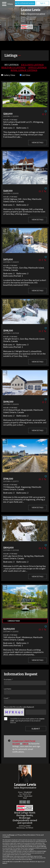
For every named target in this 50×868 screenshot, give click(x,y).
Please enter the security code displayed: (19, 707)
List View (25, 75)
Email (23, 21)
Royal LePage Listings (24, 70)
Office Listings (37, 68)
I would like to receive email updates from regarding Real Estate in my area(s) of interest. (27, 721)
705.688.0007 (31, 19)
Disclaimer (32, 835)
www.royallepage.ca (9, 835)
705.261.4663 (31, 17)
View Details (38, 143)
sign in (25, 743)
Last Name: (8, 689)
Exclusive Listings (32, 65)
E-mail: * (7, 698)
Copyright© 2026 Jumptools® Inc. (12, 862)
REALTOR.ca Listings (13, 68)
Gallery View (8, 75)
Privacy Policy (22, 835)
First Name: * (8, 679)
